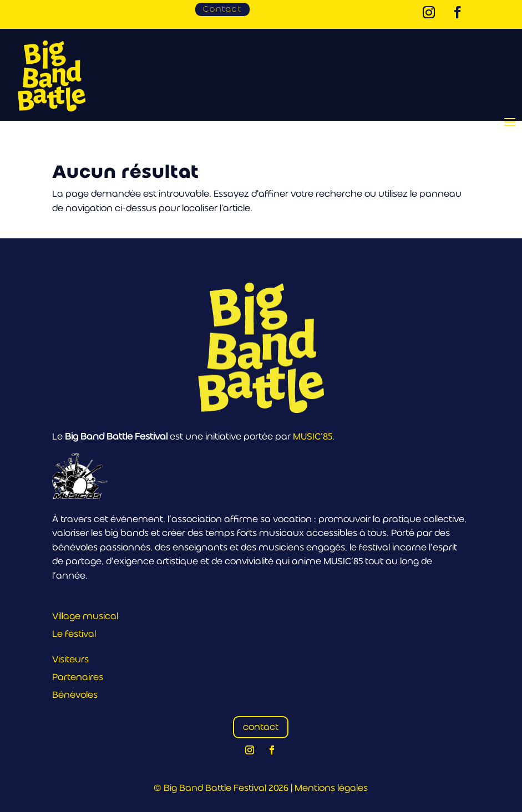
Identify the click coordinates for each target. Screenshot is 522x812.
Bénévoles (75, 695)
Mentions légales (331, 788)
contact (261, 727)
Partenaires (78, 677)
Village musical (85, 616)
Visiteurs (70, 659)
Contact (222, 9)
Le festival (74, 634)
